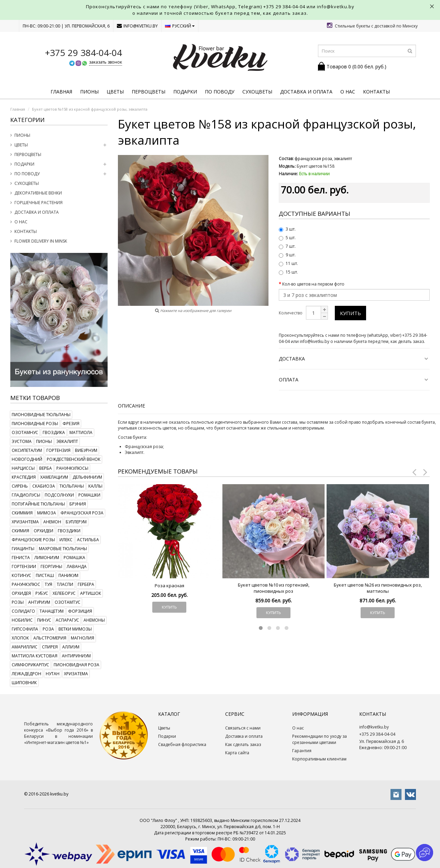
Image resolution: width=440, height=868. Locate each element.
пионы (44, 441)
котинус (21, 575)
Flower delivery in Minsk (41, 241)
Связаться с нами (243, 728)
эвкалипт (67, 441)
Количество (291, 313)
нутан (53, 674)
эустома (22, 441)
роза (48, 629)
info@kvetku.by (137, 26)
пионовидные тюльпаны (41, 415)
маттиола (81, 432)
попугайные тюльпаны (38, 504)
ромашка (74, 558)
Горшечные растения (38, 203)
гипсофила (25, 629)
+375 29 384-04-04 (284, 7)
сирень (20, 486)
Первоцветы (148, 92)
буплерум (76, 522)
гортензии (24, 566)
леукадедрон (26, 674)
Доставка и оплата (306, 92)
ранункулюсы (72, 468)
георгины (51, 566)
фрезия (71, 424)
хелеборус (64, 593)
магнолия (82, 638)
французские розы (33, 540)
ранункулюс (26, 584)
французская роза (82, 513)
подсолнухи (59, 495)
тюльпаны (72, 486)
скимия (20, 531)
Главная (61, 92)
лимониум (47, 558)
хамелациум (54, 477)
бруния (78, 504)
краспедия (24, 477)
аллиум (71, 647)
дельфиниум (87, 477)
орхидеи (43, 531)
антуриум (39, 602)
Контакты (376, 92)
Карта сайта (237, 753)
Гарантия (302, 751)
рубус (42, 593)
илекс (66, 540)
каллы (95, 486)
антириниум (76, 656)
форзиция (80, 611)
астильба (88, 540)
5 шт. (287, 238)
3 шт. (287, 229)
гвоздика (54, 432)
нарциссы (23, 468)
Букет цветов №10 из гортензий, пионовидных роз (274, 588)
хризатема (76, 674)
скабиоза (44, 486)
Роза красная (169, 586)
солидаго (23, 611)
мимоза (47, 513)
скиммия (22, 513)
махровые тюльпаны (63, 549)
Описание (131, 406)
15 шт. (288, 272)
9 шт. (287, 255)
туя (48, 584)
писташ (45, 575)
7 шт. (287, 246)
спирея (50, 647)
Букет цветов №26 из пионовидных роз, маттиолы (378, 588)
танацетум (52, 611)
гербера (86, 584)
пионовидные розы (35, 424)
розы (18, 602)
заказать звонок (106, 62)
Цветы (115, 92)
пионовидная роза (76, 665)
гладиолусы (26, 495)
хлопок (20, 638)
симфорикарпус (30, 665)
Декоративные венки (38, 193)
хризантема (25, 522)
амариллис (25, 647)
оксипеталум (27, 450)
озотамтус (68, 602)
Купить (350, 313)
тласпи (65, 584)
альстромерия (50, 638)
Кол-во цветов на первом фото (313, 284)
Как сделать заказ (243, 744)
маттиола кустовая (35, 656)
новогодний (27, 459)
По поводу (220, 92)
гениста (21, 558)
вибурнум (86, 450)
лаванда (77, 566)
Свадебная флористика (182, 744)
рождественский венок (74, 459)
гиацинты (23, 549)
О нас (348, 92)
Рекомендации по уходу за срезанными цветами (320, 739)
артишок (91, 593)
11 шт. (288, 263)
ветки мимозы (75, 629)
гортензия (58, 450)
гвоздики (69, 531)
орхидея (21, 593)
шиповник (24, 683)
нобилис (22, 620)
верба (46, 468)
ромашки (89, 495)
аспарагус (67, 620)
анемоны (94, 620)
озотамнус (25, 432)
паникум (68, 575)
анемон (52, 522)
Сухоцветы (257, 92)
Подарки (185, 92)
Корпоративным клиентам (319, 759)
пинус (44, 620)
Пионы (89, 92)
